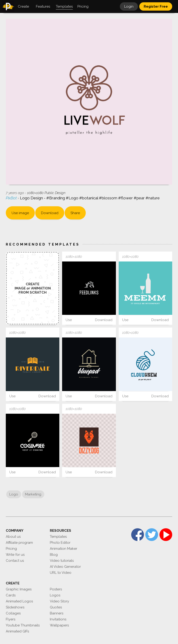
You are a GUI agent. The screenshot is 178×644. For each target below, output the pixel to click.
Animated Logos (19, 601)
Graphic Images (19, 589)
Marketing (33, 494)
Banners (57, 613)
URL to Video (61, 573)
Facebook (138, 535)
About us (13, 537)
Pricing (11, 549)
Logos (55, 595)
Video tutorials (62, 561)
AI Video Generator (65, 567)
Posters (56, 589)
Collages (13, 613)
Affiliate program (19, 543)
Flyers (11, 619)
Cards (11, 595)
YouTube (166, 535)
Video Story (59, 601)
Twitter (152, 535)
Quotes (56, 607)
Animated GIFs (17, 631)
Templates (58, 537)
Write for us (15, 555)
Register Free (156, 6)
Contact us (15, 561)
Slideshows (15, 607)
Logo (14, 494)
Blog (54, 555)
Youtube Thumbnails (23, 625)
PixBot (12, 198)
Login (129, 6)
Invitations (58, 619)
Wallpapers (59, 625)
